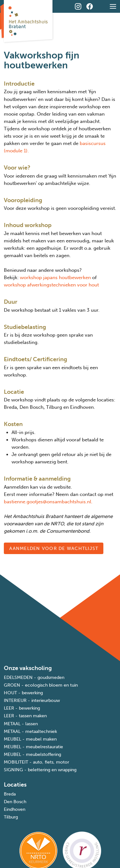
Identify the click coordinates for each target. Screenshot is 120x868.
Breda (10, 794)
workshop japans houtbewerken (55, 278)
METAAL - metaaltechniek (30, 731)
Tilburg (11, 817)
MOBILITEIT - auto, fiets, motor (36, 762)
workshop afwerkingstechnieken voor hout (51, 285)
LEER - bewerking (22, 708)
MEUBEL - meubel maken (30, 739)
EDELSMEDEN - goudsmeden (34, 678)
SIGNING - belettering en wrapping (40, 770)
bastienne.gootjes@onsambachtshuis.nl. (48, 502)
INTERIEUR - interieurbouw (32, 700)
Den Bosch (15, 802)
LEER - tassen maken (25, 716)
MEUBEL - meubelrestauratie (33, 747)
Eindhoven (15, 809)
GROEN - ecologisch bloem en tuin (41, 685)
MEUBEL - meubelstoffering (32, 754)
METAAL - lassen (21, 724)
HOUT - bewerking (23, 693)
